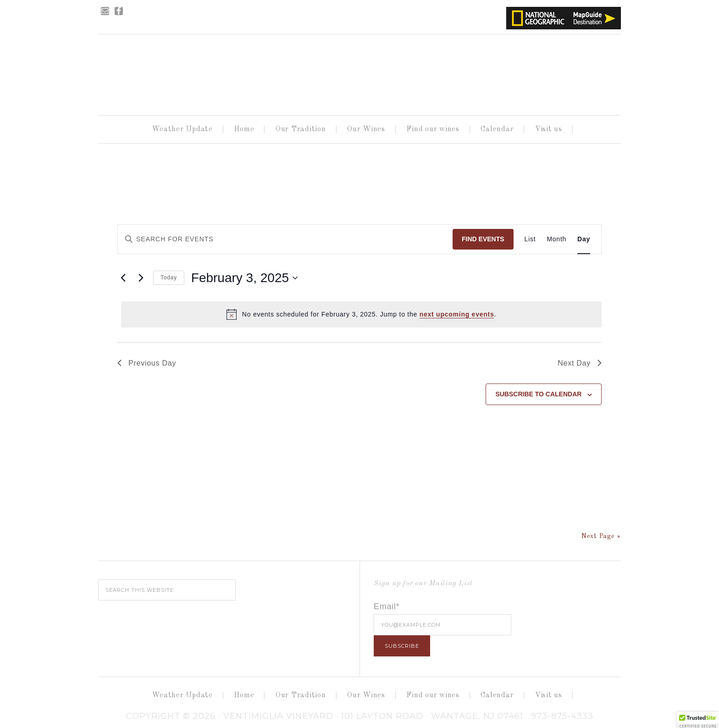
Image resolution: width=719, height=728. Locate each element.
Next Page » (601, 536)
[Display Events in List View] (530, 239)
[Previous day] (123, 278)
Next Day (580, 363)
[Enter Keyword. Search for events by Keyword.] (187, 239)
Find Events (483, 239)
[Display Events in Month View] (556, 239)
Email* (387, 606)
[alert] (361, 314)
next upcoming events (457, 314)
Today (169, 278)
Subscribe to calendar (538, 394)
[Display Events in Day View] (584, 239)
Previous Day (147, 363)
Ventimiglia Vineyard (359, 72)
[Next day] (141, 278)
